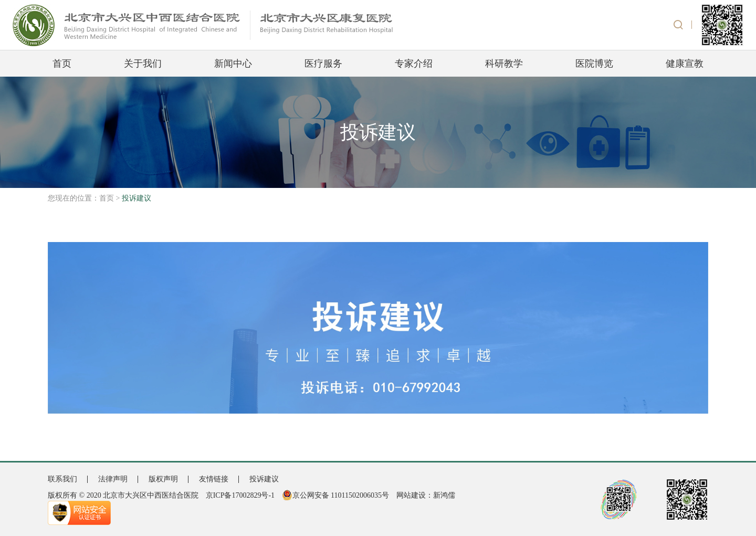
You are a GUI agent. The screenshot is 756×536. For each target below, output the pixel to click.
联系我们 (62, 479)
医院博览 (594, 64)
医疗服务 (323, 64)
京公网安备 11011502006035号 (335, 495)
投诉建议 (264, 479)
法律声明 (113, 479)
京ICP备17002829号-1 (240, 495)
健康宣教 (685, 64)
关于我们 (143, 64)
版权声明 (163, 479)
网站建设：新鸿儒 (426, 495)
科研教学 (504, 64)
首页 (62, 64)
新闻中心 (233, 64)
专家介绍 (414, 64)
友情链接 (214, 479)
